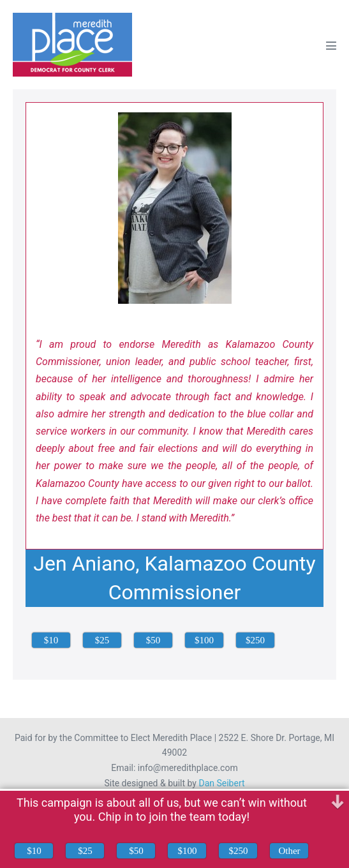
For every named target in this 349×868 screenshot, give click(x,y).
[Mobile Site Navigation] (331, 45)
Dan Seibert (221, 783)
